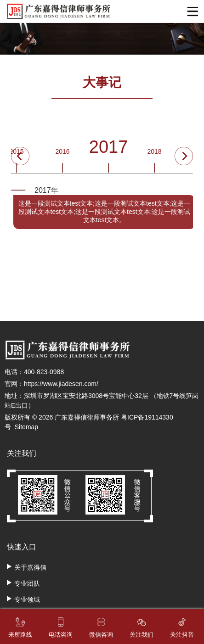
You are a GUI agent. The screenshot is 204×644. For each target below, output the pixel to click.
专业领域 (27, 599)
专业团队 (27, 583)
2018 (154, 153)
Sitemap (26, 427)
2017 (109, 149)
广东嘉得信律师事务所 (87, 417)
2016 (62, 153)
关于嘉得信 (30, 567)
